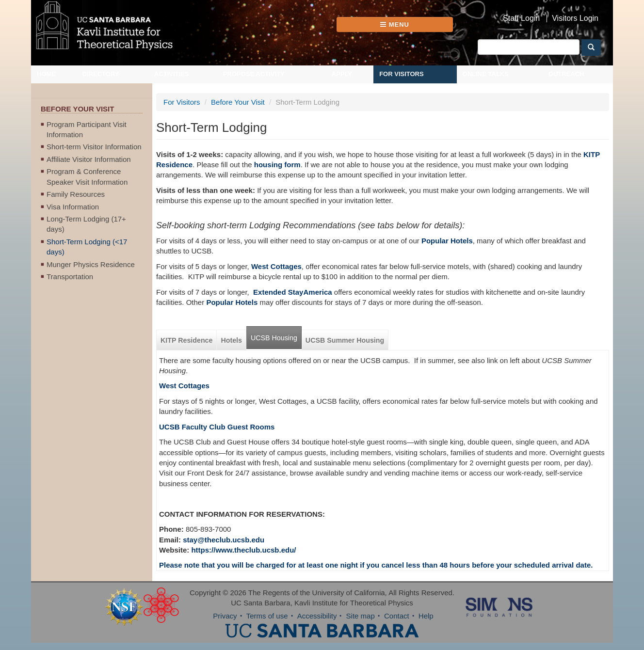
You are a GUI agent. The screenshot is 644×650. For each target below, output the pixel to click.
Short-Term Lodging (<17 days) (87, 247)
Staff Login (521, 18)
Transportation (70, 277)
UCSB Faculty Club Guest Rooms (217, 427)
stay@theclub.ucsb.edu (224, 540)
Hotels (231, 340)
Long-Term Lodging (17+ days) (86, 224)
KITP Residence (186, 340)
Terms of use (267, 616)
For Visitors (402, 74)
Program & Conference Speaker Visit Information (87, 176)
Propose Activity (254, 74)
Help (426, 616)
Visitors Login (575, 18)
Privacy (225, 616)
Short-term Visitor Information (94, 147)
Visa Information (73, 207)
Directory (101, 74)
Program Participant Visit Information (87, 129)
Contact (397, 616)
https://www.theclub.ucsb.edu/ (243, 550)
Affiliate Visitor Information (89, 159)
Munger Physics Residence (91, 264)
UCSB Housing (274, 338)
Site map (361, 616)
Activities (172, 74)
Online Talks (486, 74)
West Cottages (184, 386)
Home (46, 74)
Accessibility (317, 616)
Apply (342, 74)
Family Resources (76, 194)
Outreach (566, 74)
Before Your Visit (238, 102)
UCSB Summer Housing (345, 340)
